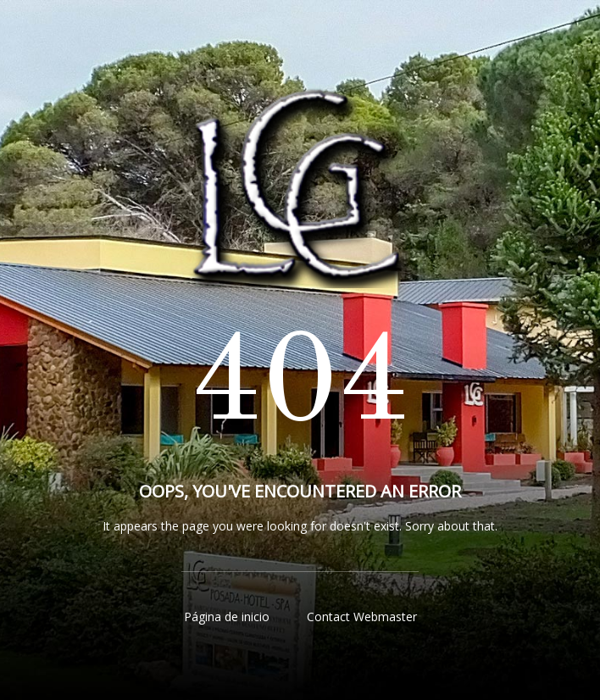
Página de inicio (227, 617)
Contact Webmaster (362, 617)
